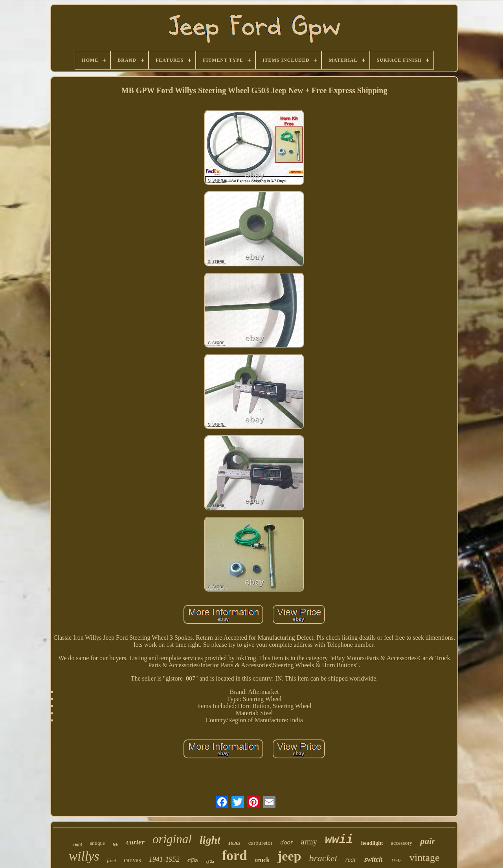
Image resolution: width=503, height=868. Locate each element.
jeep (289, 856)
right (78, 844)
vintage (425, 858)
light (210, 840)
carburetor (261, 843)
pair (428, 841)
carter (135, 842)
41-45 (396, 861)
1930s (234, 843)
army (309, 842)
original (172, 839)
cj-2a (210, 862)
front (111, 861)
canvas (132, 860)
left (116, 844)
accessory (402, 843)
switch (374, 859)
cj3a (193, 860)
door (286, 842)
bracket (323, 858)
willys (84, 856)
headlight (372, 843)
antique (97, 843)
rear (351, 860)
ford (235, 856)
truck (262, 860)
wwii (339, 840)
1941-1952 (164, 859)
